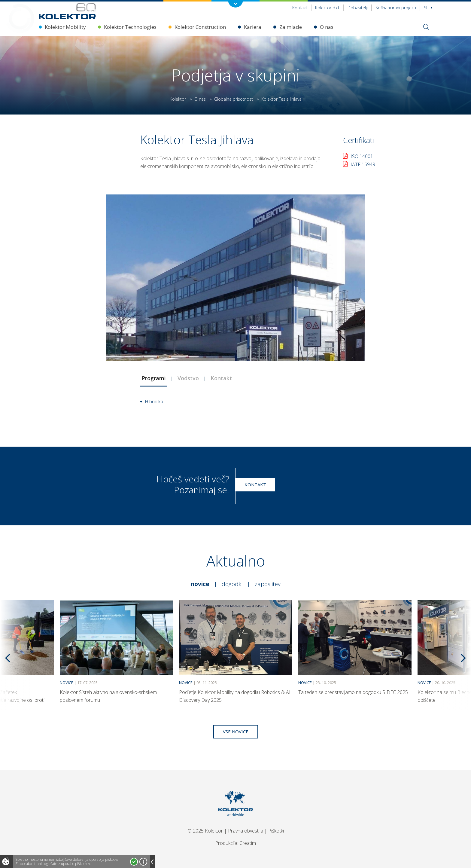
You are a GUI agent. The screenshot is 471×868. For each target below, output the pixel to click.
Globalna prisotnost (234, 99)
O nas (327, 27)
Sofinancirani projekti (396, 8)
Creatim (248, 843)
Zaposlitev (268, 584)
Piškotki (276, 831)
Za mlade (291, 27)
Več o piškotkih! (143, 862)
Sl (428, 8)
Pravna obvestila (246, 831)
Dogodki (232, 584)
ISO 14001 (362, 156)
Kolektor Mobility (65, 27)
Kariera (253, 27)
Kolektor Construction (200, 27)
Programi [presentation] (154, 378)
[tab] (154, 378)
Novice (200, 584)
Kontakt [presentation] (221, 378)
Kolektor (178, 99)
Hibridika (154, 402)
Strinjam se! (134, 862)
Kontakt (300, 8)
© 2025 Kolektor (205, 831)
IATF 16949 (363, 164)
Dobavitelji (358, 8)
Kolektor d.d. (327, 8)
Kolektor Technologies (130, 27)
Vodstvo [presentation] (188, 378)
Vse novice (236, 732)
